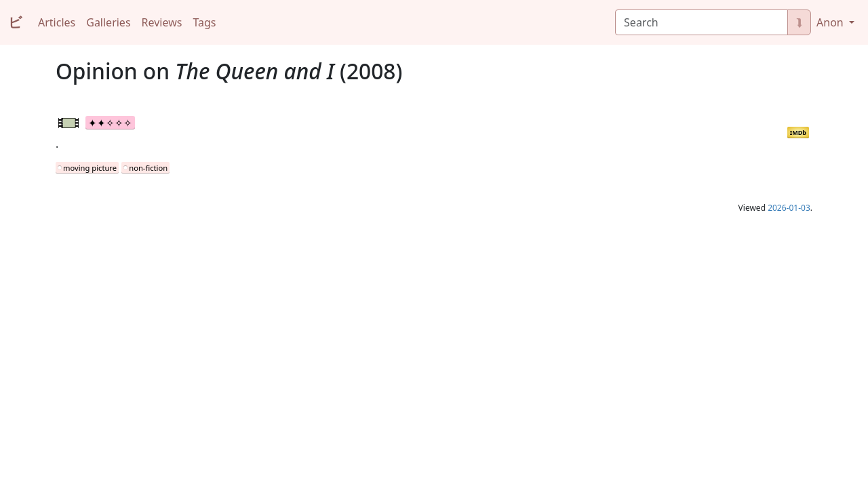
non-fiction (148, 168)
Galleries (108, 22)
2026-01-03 (789, 208)
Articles (57, 22)
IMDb (798, 133)
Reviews (162, 22)
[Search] (702, 22)
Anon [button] (831, 22)
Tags (204, 22)
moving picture (90, 168)
